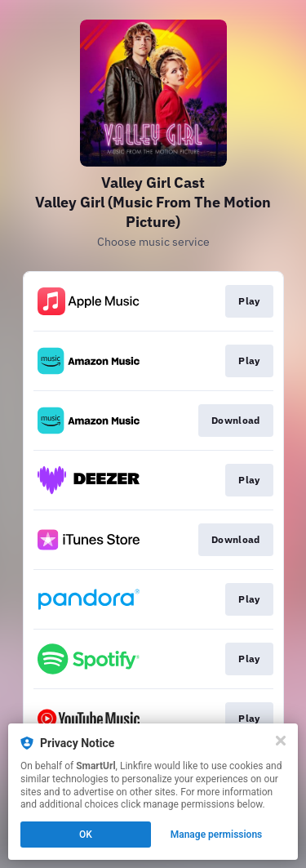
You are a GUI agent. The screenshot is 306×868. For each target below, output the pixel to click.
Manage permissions (217, 835)
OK (86, 835)
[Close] (281, 741)
